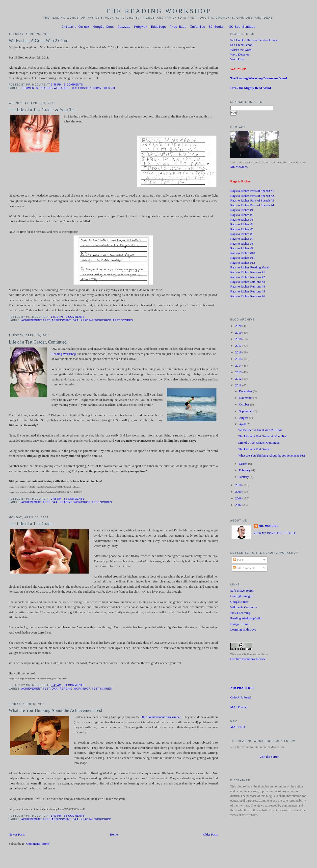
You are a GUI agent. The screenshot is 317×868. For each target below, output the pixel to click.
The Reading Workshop (158, 11)
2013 (239, 373)
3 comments (73, 85)
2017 (239, 347)
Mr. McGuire (239, 168)
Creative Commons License (248, 660)
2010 (239, 486)
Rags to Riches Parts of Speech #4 (252, 206)
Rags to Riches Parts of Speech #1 (252, 192)
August (244, 419)
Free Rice (178, 27)
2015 (239, 360)
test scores (123, 321)
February (245, 471)
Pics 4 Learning (240, 614)
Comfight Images (241, 597)
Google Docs (104, 27)
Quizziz (124, 27)
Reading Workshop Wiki (246, 619)
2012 (239, 379)
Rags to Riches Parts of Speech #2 (252, 197)
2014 (239, 366)
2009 (239, 492)
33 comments (74, 500)
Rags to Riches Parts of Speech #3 (252, 201)
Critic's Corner (76, 27)
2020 (239, 327)
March (244, 464)
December (246, 392)
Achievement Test (36, 321)
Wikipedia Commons (244, 608)
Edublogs (158, 27)
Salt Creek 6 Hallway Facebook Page (254, 41)
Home (114, 835)
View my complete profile (275, 534)
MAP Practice (239, 708)
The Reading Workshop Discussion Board (259, 79)
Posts (238, 560)
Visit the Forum (269, 757)
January (244, 478)
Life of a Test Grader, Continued (38, 343)
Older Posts (211, 835)
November (246, 399)
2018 (239, 340)
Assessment (61, 321)
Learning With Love (243, 630)
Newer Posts (17, 835)
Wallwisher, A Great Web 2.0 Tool (39, 41)
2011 (239, 386)
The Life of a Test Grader (31, 524)
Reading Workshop (55, 89)
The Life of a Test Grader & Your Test (43, 111)
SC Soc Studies (242, 27)
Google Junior (239, 603)
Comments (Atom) (38, 844)
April (243, 425)
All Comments (244, 569)
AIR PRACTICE (242, 689)
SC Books (216, 27)
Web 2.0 (109, 89)
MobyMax (141, 27)
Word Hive (237, 60)
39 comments (74, 686)
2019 (239, 333)
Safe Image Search (242, 591)
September (246, 412)
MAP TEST (238, 728)
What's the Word (241, 51)
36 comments (74, 817)
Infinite (198, 27)
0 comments (75, 318)
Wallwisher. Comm (87, 89)
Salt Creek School (242, 46)
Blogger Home (240, 625)
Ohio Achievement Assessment (161, 718)
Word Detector (240, 55)
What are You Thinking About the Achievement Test (55, 711)
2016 (239, 353)
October (245, 405)
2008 (239, 499)
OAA (76, 321)
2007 (239, 506)
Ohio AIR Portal (241, 698)
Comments (30, 89)
